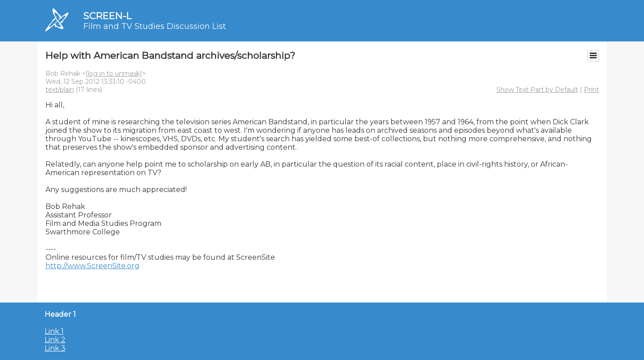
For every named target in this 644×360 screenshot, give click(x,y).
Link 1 (54, 331)
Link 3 (55, 348)
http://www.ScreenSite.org (92, 266)
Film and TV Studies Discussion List (155, 26)
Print (591, 90)
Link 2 (55, 340)
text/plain (60, 90)
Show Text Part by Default (537, 90)
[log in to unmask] (114, 74)
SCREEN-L (107, 16)
